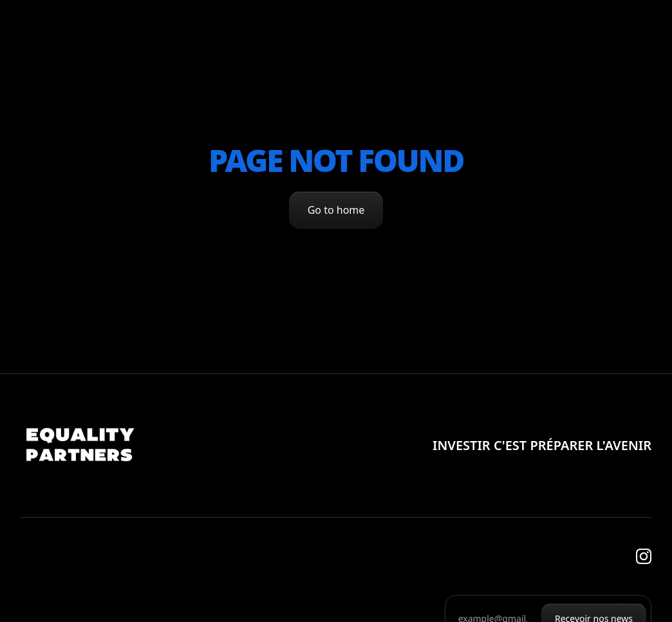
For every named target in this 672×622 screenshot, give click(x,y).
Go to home (336, 210)
